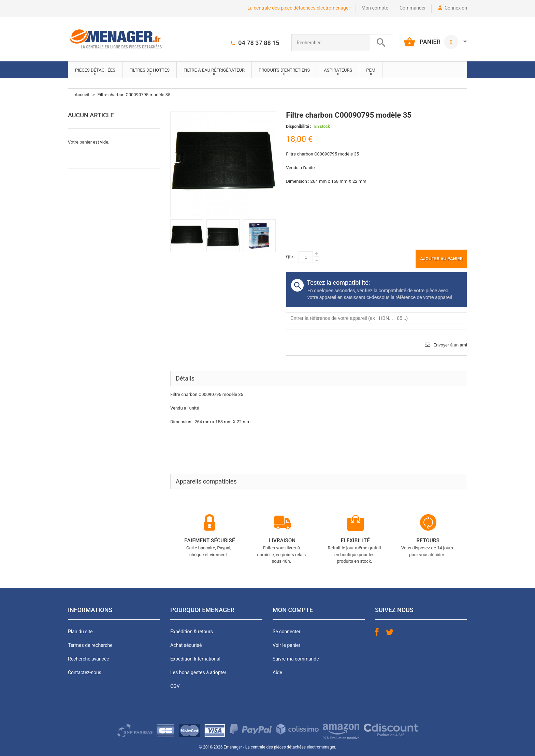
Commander (413, 8)
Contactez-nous (85, 672)
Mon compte (375, 8)
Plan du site (80, 632)
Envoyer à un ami (450, 345)
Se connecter (286, 632)
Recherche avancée (89, 659)
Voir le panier (286, 645)
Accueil (82, 95)
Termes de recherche (90, 645)
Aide (277, 672)
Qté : (290, 257)
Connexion (456, 8)
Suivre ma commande (296, 659)
